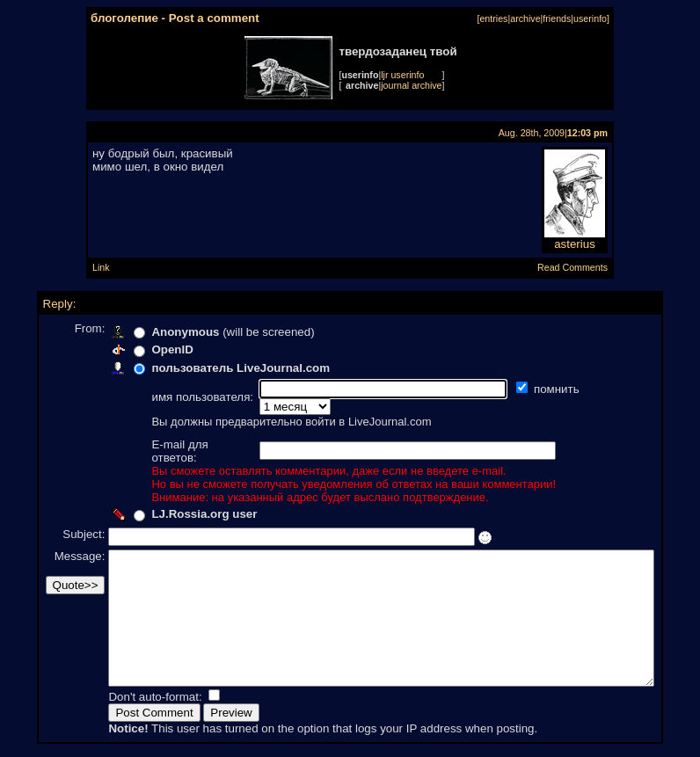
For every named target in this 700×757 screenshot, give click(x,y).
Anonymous (156, 332)
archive (525, 18)
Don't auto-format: (128, 699)
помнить (529, 389)
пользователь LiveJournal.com (211, 368)
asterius (575, 239)
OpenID (143, 349)
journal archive (411, 85)
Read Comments (572, 267)
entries (493, 18)
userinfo (590, 18)
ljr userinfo (402, 75)
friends (557, 18)
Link (101, 267)
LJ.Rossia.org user (175, 489)
